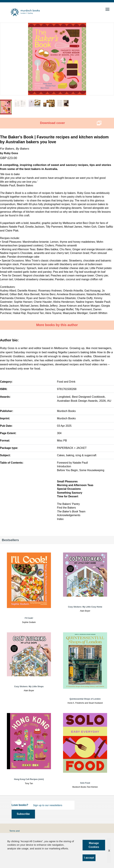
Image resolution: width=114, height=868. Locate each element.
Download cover (52, 123)
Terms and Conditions (15, 832)
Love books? (20, 805)
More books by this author (57, 325)
